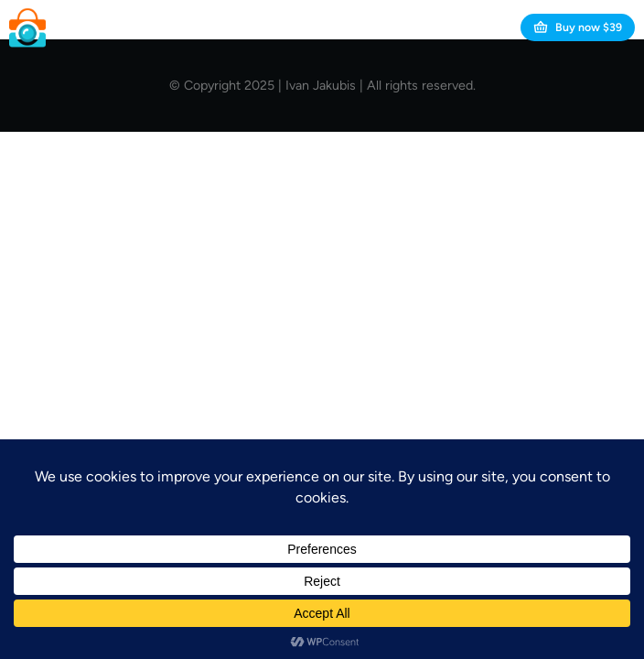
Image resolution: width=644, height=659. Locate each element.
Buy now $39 (578, 27)
